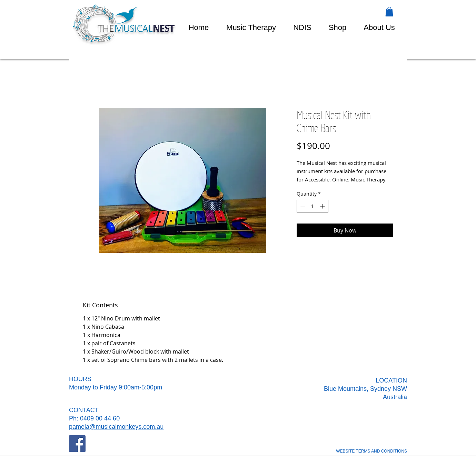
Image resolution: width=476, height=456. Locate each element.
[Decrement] (302, 206)
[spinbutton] (313, 206)
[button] (389, 12)
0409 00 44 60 (100, 418)
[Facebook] (77, 444)
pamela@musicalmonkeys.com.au (116, 427)
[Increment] (323, 206)
